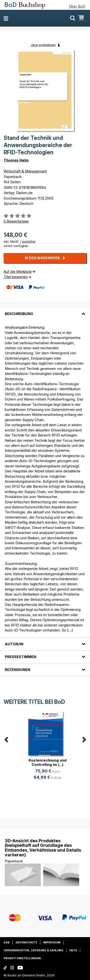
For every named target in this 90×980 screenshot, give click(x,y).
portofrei (29, 241)
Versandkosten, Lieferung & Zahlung (33, 950)
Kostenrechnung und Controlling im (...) (48, 762)
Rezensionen (18, 670)
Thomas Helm (16, 160)
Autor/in (14, 644)
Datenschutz (26, 942)
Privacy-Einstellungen (22, 958)
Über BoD (77, 6)
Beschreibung (19, 314)
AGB (7, 942)
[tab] (45, 311)
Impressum (52, 942)
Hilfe (73, 950)
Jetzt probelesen (43, 45)
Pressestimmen (21, 657)
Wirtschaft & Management (25, 171)
